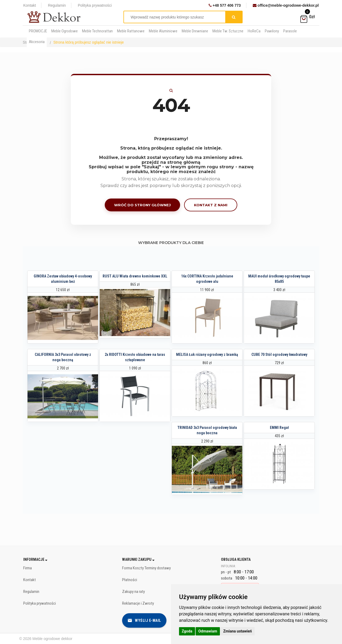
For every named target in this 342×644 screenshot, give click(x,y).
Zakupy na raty (133, 592)
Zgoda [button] (187, 631)
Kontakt (30, 5)
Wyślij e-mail (144, 620)
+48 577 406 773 (225, 5)
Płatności (130, 580)
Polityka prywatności (95, 5)
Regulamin (57, 5)
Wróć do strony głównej (142, 205)
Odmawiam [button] (208, 631)
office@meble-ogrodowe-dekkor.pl (286, 5)
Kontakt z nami (211, 205)
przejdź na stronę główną (171, 162)
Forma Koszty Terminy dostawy (146, 568)
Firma (28, 568)
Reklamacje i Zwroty (138, 603)
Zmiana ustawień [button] (237, 631)
